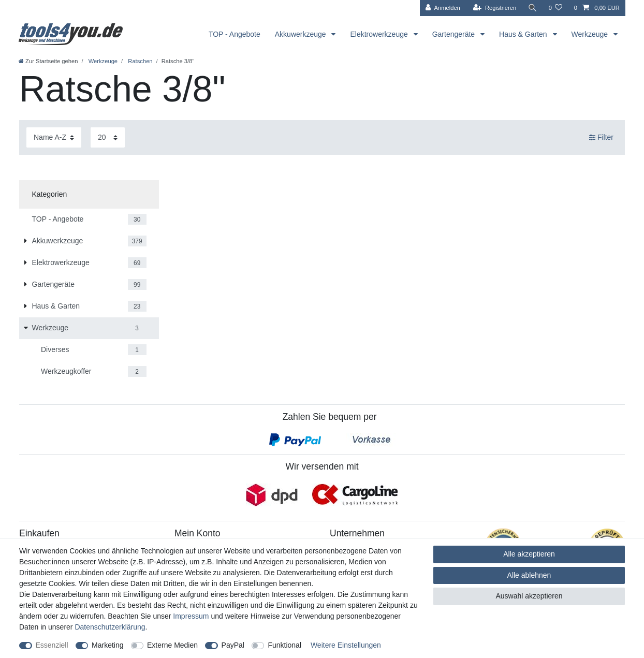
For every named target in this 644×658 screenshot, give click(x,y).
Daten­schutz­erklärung (110, 627)
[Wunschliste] (555, 8)
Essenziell (52, 645)
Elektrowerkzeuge (380, 34)
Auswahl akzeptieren (529, 596)
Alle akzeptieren (529, 554)
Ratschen (139, 61)
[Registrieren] (495, 8)
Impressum (191, 616)
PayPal (233, 645)
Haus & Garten (524, 34)
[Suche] (532, 8)
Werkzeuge (591, 34)
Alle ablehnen (529, 575)
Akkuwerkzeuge (302, 34)
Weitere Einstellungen (346, 645)
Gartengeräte (455, 34)
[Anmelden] (443, 8)
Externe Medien (172, 645)
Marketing (107, 645)
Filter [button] (601, 138)
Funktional (284, 645)
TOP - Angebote (235, 34)
